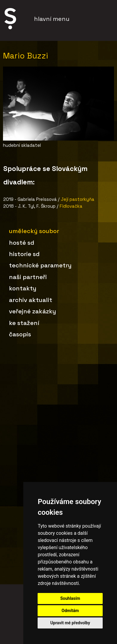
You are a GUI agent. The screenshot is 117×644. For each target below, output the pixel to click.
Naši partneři (28, 277)
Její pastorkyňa (78, 199)
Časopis (20, 334)
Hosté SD (22, 243)
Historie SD (24, 254)
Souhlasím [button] (70, 598)
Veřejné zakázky (33, 311)
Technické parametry (40, 265)
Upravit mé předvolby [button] (70, 623)
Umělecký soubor (34, 231)
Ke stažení (24, 323)
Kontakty (23, 288)
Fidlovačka (71, 206)
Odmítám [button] (70, 611)
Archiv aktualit (31, 300)
